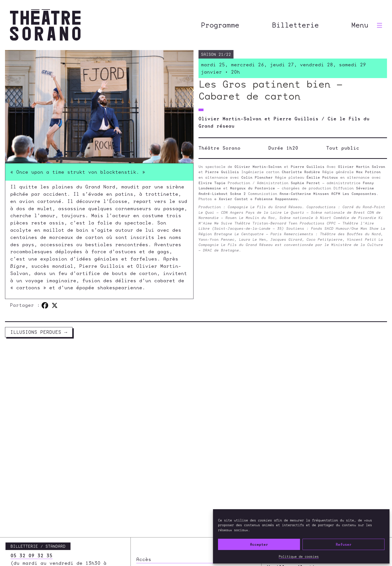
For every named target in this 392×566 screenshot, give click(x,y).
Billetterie (295, 25)
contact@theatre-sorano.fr (48, 539)
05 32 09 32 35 (31, 517)
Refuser (344, 544)
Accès (144, 521)
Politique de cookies (299, 556)
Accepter (259, 544)
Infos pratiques (159, 555)
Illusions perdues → (39, 332)
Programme (220, 25)
